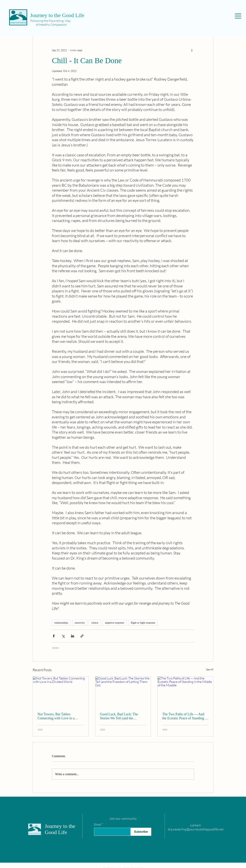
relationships (61, 623)
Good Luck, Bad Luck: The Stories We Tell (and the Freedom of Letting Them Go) (121, 716)
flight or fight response (143, 623)
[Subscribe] (141, 832)
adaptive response (115, 623)
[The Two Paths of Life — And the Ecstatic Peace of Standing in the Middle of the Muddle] (185, 692)
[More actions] (192, 50)
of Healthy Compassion (49, 25)
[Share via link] (82, 636)
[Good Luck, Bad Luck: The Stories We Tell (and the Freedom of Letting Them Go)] (123, 692)
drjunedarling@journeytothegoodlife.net (196, 829)
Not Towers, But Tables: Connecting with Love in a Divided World (56, 716)
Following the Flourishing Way (50, 21)
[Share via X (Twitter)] (63, 636)
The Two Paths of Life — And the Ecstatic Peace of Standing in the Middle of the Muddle (185, 716)
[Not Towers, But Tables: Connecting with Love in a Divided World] (61, 692)
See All (210, 669)
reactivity (80, 623)
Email (98, 824)
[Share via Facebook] (54, 636)
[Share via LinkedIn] (73, 636)
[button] (238, 16)
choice (95, 623)
